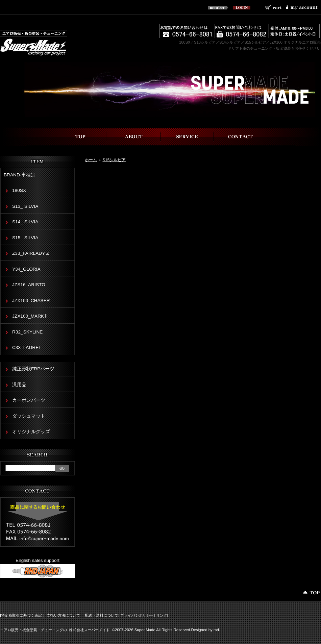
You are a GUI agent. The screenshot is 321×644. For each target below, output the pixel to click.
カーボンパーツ (29, 400)
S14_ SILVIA (25, 222)
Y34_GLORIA (26, 269)
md (216, 630)
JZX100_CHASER (31, 301)
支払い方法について (63, 615)
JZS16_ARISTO (29, 285)
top (80, 137)
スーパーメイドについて (134, 137)
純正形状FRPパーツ (33, 369)
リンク (162, 615)
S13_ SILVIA (25, 206)
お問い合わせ (241, 137)
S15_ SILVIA (25, 238)
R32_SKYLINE (27, 332)
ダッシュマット (29, 416)
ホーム (91, 160)
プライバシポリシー (137, 615)
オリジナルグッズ (31, 432)
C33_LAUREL (27, 348)
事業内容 (187, 137)
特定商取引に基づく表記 (21, 615)
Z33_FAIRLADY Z (31, 253)
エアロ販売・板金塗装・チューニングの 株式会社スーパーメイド (55, 630)
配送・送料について (102, 615)
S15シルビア (114, 160)
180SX (19, 190)
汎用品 (19, 385)
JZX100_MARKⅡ (30, 316)
